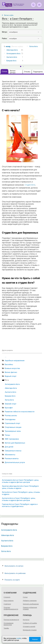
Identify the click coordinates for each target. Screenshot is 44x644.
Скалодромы (10, 419)
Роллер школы (11, 416)
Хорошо (35, 639)
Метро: (5, 32)
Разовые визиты (12, 459)
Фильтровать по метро (13, 566)
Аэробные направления (15, 361)
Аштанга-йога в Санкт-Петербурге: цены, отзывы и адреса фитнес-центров (19, 499)
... (6, 357)
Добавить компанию (30, 601)
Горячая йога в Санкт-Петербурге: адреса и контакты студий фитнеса (20, 505)
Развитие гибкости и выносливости (20, 412)
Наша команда (9, 601)
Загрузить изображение (31, 604)
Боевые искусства (12, 368)
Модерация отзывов (30, 630)
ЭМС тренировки (12, 439)
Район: (5, 38)
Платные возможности (11, 620)
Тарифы (6, 628)
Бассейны (9, 364)
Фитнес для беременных (15, 443)
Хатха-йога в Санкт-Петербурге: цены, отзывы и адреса (21, 493)
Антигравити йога (13, 54)
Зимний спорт (11, 404)
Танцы (7, 435)
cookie (19, 638)
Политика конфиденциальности (11, 608)
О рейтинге (7, 604)
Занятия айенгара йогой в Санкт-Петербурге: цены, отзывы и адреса (21, 487)
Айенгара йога (12, 50)
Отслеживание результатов (9, 624)
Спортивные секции (13, 427)
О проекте (7, 597)
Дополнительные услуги (15, 462)
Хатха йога (9, 400)
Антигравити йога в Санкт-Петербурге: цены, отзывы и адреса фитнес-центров (20, 481)
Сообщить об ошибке (30, 623)
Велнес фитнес (11, 372)
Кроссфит (9, 408)
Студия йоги (30, 185)
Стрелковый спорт (12, 423)
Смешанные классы (13, 451)
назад (14, 46)
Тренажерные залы (13, 431)
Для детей (9, 447)
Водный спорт (11, 376)
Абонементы (10, 455)
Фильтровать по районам (14, 573)
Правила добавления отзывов (30, 608)
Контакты (26, 620)
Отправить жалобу (29, 627)
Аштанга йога (12, 57)
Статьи (25, 597)
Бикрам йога (11, 61)
